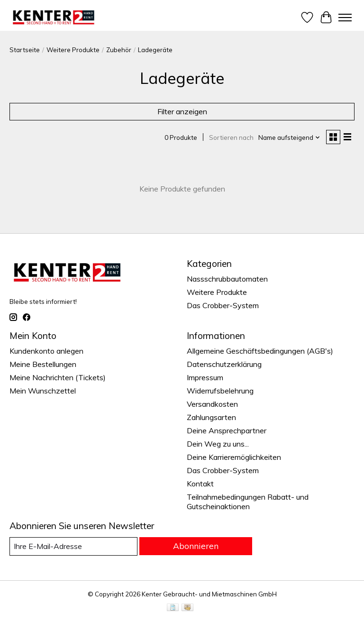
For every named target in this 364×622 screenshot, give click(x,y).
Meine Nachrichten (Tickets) (58, 377)
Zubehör (119, 50)
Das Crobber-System (223, 305)
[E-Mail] (73, 546)
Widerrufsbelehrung (220, 391)
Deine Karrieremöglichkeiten (234, 457)
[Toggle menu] (345, 18)
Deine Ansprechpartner (227, 430)
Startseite (25, 50)
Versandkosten (212, 404)
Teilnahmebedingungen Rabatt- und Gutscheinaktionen (248, 502)
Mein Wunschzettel (43, 391)
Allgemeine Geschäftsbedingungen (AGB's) (260, 351)
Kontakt (200, 484)
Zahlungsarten (211, 417)
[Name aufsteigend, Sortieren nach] (289, 137)
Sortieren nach (231, 137)
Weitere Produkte (73, 50)
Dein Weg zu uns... (218, 444)
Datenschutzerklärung (224, 364)
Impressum (205, 377)
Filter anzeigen (182, 111)
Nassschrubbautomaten (227, 279)
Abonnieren (196, 546)
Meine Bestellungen (43, 364)
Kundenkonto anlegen (46, 351)
